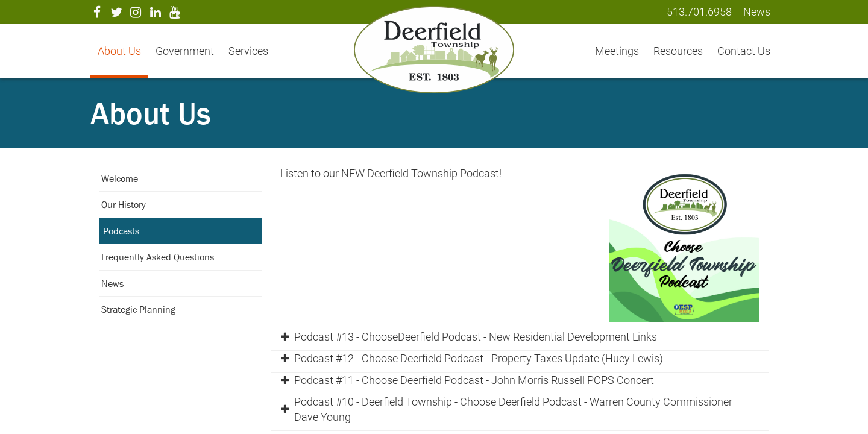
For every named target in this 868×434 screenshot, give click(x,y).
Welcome (120, 178)
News (112, 283)
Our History (124, 204)
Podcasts (121, 231)
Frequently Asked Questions (158, 257)
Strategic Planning (138, 309)
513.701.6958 (699, 12)
